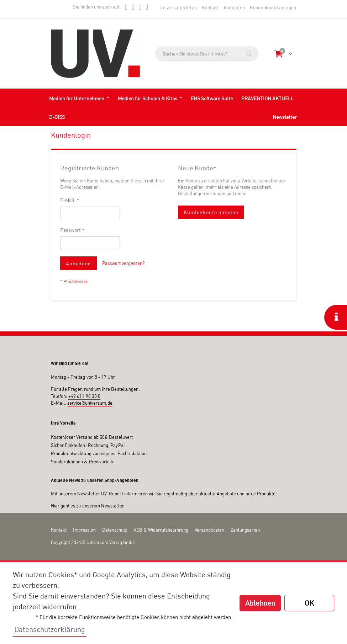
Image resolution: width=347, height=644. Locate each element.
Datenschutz (115, 530)
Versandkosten (209, 530)
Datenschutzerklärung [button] (50, 629)
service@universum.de (90, 403)
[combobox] (207, 54)
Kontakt (210, 7)
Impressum (84, 530)
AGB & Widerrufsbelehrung (161, 530)
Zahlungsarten (245, 530)
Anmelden (234, 7)
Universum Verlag (178, 7)
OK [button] (309, 603)
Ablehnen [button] (260, 603)
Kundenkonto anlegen (273, 7)
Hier (55, 506)
